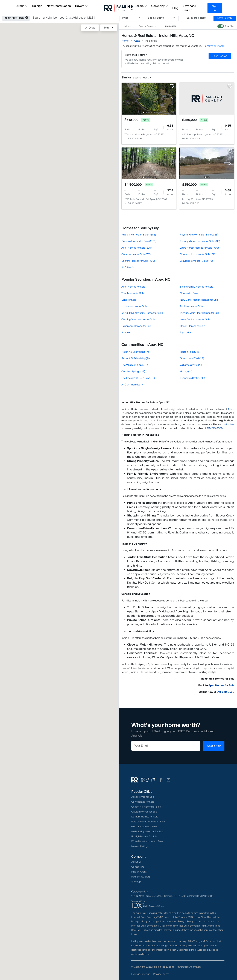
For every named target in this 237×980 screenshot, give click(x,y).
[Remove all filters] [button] (213, 46)
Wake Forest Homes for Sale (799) (199, 248)
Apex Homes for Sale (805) (137, 248)
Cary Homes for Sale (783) (136, 254)
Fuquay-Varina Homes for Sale (148, 822)
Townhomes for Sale (133, 293)
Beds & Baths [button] (162, 18)
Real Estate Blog (141, 877)
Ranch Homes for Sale (193, 326)
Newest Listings (140, 846)
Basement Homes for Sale (136, 326)
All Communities (132, 384)
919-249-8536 (215, 428)
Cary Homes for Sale (143, 802)
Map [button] (107, 28)
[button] (27, 18)
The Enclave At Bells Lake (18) (138, 378)
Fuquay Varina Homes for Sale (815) (200, 241)
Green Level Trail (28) (192, 358)
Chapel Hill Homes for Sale (146, 807)
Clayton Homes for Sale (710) (196, 261)
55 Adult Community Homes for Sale (142, 313)
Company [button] (160, 6)
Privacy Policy (161, 974)
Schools (126, 332)
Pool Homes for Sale (191, 306)
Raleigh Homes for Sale (144, 836)
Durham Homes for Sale (145, 817)
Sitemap (136, 882)
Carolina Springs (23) (133, 371)
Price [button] (131, 18)
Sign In (215, 8)
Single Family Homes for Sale (197, 287)
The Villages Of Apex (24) (135, 365)
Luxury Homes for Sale (134, 306)
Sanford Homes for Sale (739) (138, 261)
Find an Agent (139, 872)
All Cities (128, 267)
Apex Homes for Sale (133, 287)
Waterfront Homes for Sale (195, 319)
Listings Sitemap (141, 974)
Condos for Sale (189, 293)
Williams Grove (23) (191, 365)
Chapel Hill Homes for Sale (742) (198, 254)
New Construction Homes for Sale (199, 300)
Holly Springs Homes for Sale (147, 831)
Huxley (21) (186, 371)
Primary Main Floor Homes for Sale (200, 313)
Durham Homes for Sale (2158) (139, 241)
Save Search (225, 18)
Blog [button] (175, 8)
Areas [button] (22, 6)
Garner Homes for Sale (144, 826)
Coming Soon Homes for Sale (138, 319)
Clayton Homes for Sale (144, 812)
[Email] (166, 746)
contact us (228, 424)
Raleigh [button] (37, 6)
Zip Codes (186, 332)
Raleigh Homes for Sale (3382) (139, 235)
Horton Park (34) (189, 352)
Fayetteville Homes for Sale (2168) (199, 235)
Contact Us (138, 867)
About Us (136, 862)
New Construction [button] (59, 6)
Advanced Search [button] (189, 8)
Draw (90, 28)
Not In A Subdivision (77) (135, 352)
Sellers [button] (141, 6)
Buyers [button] (81, 6)
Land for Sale (129, 300)
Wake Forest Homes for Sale (147, 841)
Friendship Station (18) (192, 378)
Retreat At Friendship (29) (136, 358)
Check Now (214, 746)
